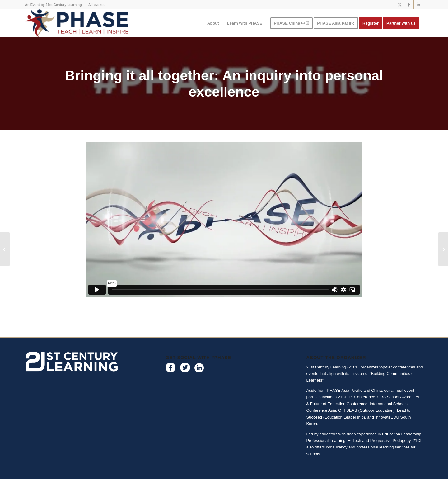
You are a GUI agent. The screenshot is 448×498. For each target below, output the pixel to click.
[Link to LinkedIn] (418, 5)
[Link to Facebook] (409, 5)
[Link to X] (400, 5)
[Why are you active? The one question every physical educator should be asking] (443, 249)
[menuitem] (55, 5)
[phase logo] (77, 23)
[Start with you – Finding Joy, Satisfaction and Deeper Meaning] (5, 249)
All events (96, 5)
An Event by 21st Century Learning (53, 5)
